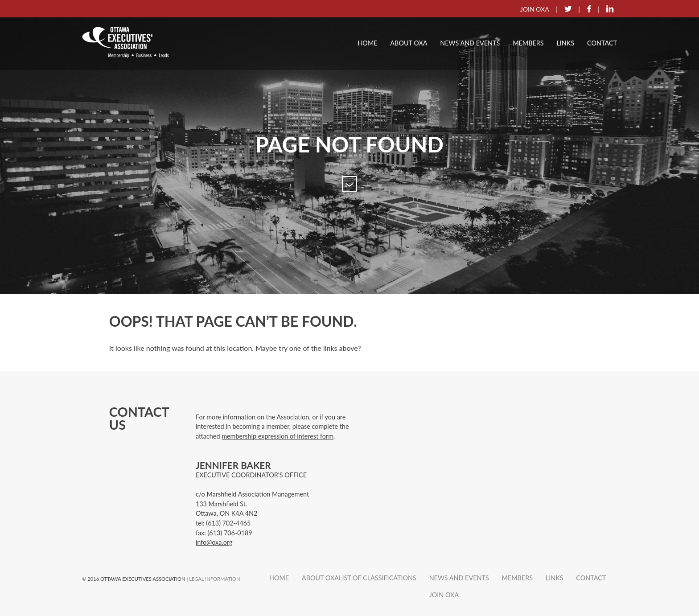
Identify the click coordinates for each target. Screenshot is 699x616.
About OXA (409, 43)
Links (565, 43)
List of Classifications (378, 578)
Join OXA (444, 595)
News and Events (470, 43)
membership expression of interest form (278, 436)
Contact (602, 43)
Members (528, 43)
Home (367, 43)
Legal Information (214, 579)
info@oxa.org (214, 542)
